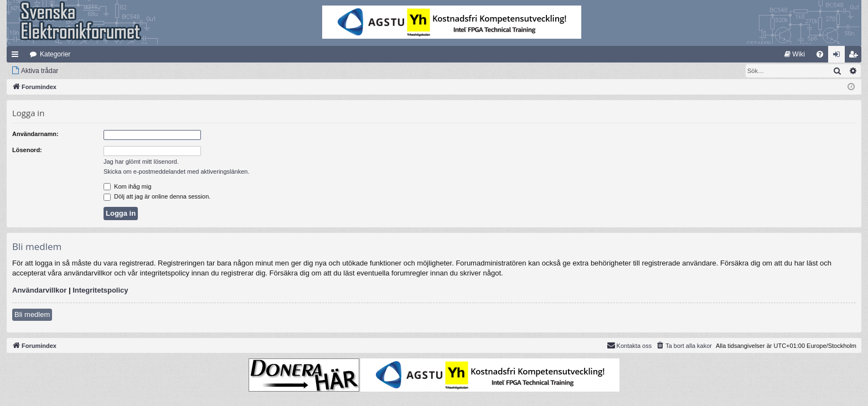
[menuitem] (795, 54)
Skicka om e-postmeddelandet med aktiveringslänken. (177, 171)
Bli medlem (32, 314)
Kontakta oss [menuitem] (629, 345)
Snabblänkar (17, 56)
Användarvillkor (39, 290)
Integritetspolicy (100, 290)
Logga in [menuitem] (839, 56)
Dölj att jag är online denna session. (157, 196)
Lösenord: (27, 150)
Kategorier (55, 54)
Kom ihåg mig (127, 186)
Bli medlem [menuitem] (856, 56)
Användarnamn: (35, 134)
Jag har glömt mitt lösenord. (141, 162)
